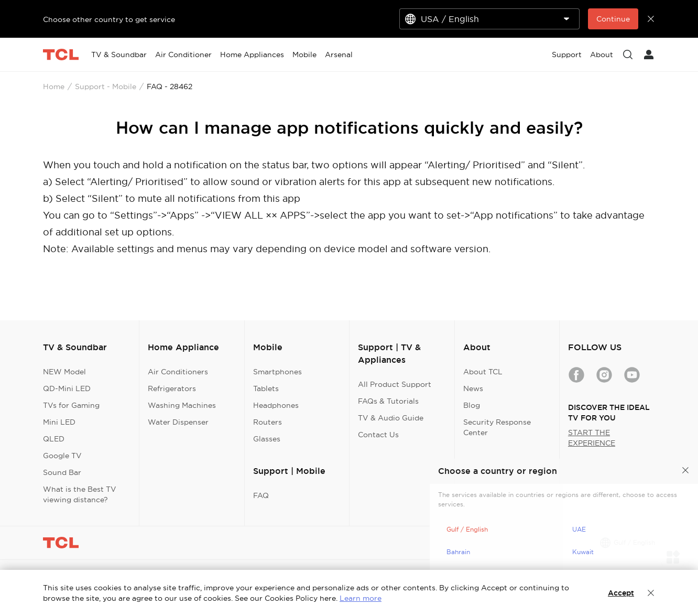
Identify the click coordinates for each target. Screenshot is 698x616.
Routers (268, 422)
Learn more (361, 598)
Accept (621, 593)
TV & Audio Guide (391, 418)
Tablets (266, 388)
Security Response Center (497, 427)
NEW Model (64, 372)
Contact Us (378, 435)
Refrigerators (172, 388)
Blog (472, 405)
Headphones (276, 405)
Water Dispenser (178, 422)
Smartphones (277, 372)
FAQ (261, 495)
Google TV (62, 456)
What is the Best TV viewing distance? (80, 494)
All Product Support (395, 384)
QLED (54, 439)
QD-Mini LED (67, 388)
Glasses (267, 439)
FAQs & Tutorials (388, 401)
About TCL (483, 372)
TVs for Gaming (71, 405)
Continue (613, 19)
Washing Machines (182, 405)
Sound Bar (62, 472)
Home (54, 87)
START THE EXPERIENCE (592, 438)
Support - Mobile (106, 87)
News (473, 388)
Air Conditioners (178, 372)
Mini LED (59, 422)
